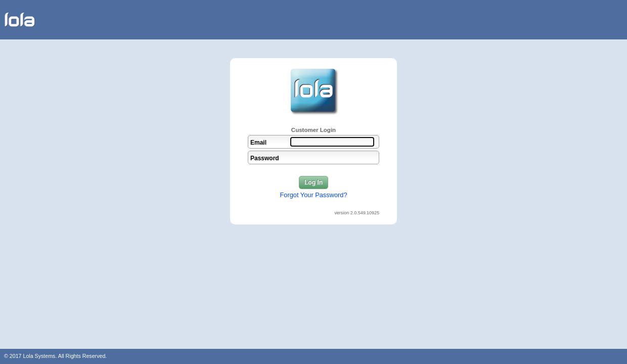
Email (258, 143)
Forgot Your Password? (313, 195)
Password (265, 158)
